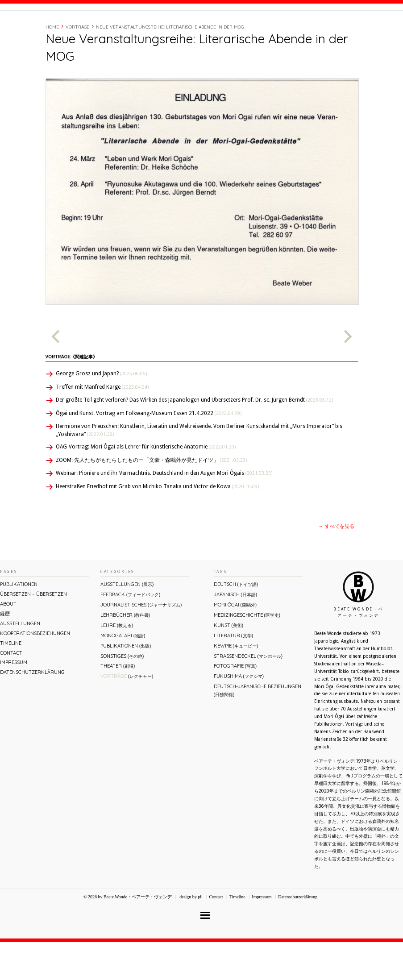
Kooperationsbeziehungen (35, 671)
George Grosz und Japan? (101, 411)
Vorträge (77, 65)
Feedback (130, 632)
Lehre (117, 663)
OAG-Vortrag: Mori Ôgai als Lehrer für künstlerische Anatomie (146, 485)
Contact (335, 28)
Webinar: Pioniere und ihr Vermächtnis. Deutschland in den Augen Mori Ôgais (164, 511)
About (260, 28)
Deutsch (236, 622)
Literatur (233, 673)
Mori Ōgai (235, 643)
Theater (118, 704)
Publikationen (19, 622)
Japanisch (235, 632)
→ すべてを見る (337, 564)
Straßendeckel (248, 694)
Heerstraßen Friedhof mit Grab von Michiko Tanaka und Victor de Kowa (157, 524)
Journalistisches (141, 643)
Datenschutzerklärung (32, 710)
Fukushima (239, 714)
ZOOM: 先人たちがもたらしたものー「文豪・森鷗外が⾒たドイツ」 (151, 498)
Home (52, 65)
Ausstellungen (20, 661)
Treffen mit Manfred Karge (102, 425)
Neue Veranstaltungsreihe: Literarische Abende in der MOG (170, 65)
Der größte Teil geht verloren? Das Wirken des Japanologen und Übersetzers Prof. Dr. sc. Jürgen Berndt (194, 438)
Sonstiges (122, 694)
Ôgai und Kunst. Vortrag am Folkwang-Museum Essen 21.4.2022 (149, 451)
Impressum (14, 700)
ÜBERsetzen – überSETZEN (33, 632)
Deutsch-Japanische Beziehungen (258, 728)
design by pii (191, 935)
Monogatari (123, 673)
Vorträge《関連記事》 (72, 395)
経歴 (281, 28)
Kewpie (236, 684)
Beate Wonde (57, 30)
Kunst (229, 663)
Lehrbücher (125, 653)
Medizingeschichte (247, 653)
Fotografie (235, 704)
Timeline (305, 28)
